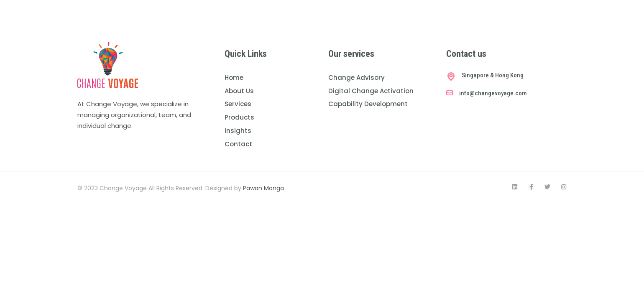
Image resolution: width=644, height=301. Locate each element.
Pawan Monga (263, 188)
